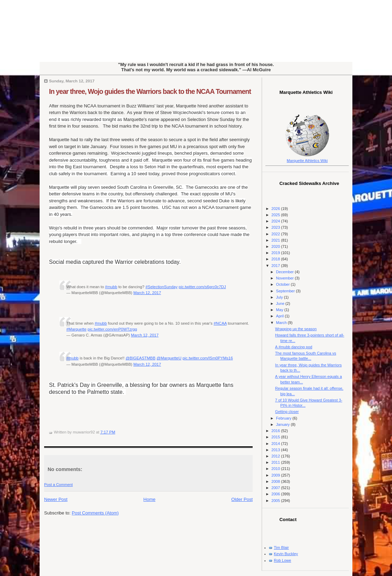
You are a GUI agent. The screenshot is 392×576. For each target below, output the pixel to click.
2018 (276, 259)
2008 (276, 481)
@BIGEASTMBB (140, 358)
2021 (276, 240)
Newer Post (56, 499)
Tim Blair (281, 547)
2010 (276, 469)
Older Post (242, 499)
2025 (276, 215)
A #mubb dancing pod (294, 347)
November (285, 278)
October (283, 284)
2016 (276, 431)
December (285, 272)
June (281, 303)
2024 (276, 221)
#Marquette (76, 329)
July (280, 297)
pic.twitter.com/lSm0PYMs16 (208, 358)
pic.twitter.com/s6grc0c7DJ (202, 287)
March (282, 323)
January (283, 424)
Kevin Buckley (286, 554)
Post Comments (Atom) (95, 513)
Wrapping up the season (296, 329)
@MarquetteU (169, 358)
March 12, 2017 (147, 293)
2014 (276, 444)
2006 (276, 494)
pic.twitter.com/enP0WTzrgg (112, 329)
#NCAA (220, 323)
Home (150, 499)
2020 (276, 246)
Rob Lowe (283, 560)
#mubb (111, 287)
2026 (276, 209)
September (286, 291)
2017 (276, 266)
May (280, 310)
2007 (276, 488)
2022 (276, 234)
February (284, 418)
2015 (276, 437)
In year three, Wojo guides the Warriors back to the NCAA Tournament (150, 91)
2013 (276, 450)
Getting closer (287, 412)
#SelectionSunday (162, 287)
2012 (276, 456)
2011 (276, 462)
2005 (276, 501)
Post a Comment (58, 485)
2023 (276, 227)
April (280, 316)
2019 (276, 253)
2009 (276, 475)
